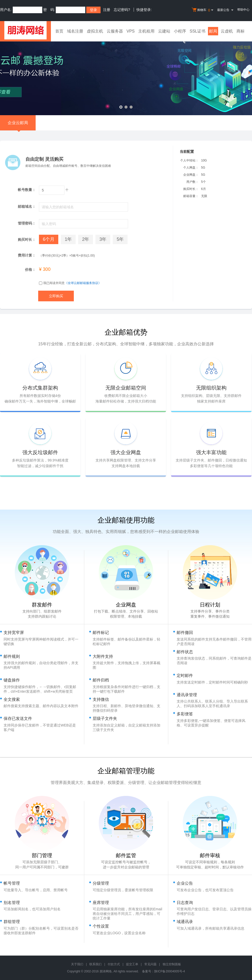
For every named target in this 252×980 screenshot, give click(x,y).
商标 (241, 31)
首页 (59, 31)
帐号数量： (27, 190)
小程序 (180, 31)
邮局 (213, 31)
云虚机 (227, 31)
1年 (68, 239)
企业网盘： (191, 175)
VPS (131, 31)
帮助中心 (243, 10)
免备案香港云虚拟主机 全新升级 (126, 75)
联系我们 (95, 964)
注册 (107, 10)
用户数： (192, 182)
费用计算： (27, 255)
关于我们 (77, 964)
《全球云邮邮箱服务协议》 (83, 283)
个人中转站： (189, 160)
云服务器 (115, 31)
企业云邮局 (18, 125)
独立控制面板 (172, 964)
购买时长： (191, 189)
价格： (30, 270)
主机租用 (146, 31)
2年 (86, 239)
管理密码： (27, 223)
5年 (120, 239)
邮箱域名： (27, 206)
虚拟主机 (95, 31)
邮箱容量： (191, 196)
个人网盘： (191, 168)
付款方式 (114, 964)
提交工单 (132, 964)
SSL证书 (198, 31)
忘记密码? (122, 10)
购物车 (203, 10)
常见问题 (150, 964)
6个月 (49, 239)
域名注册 (75, 31)
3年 (103, 239)
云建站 (164, 31)
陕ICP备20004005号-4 (170, 971)
